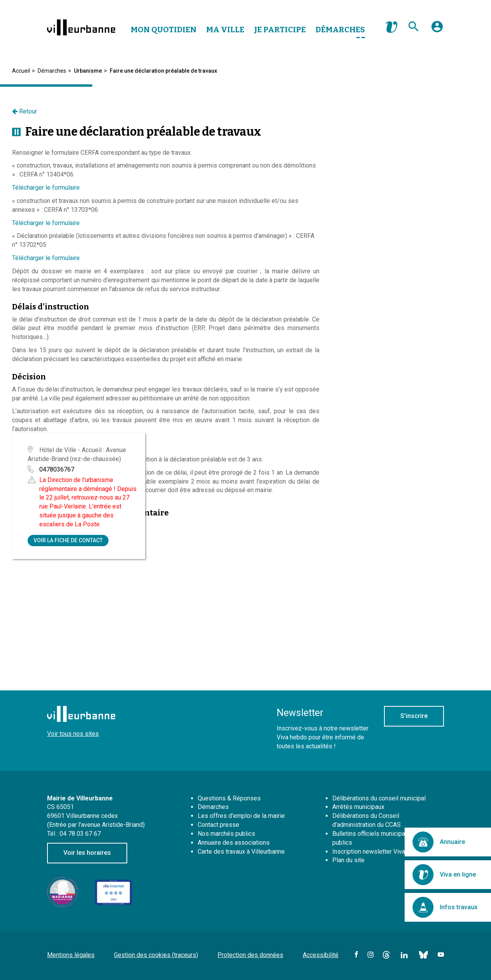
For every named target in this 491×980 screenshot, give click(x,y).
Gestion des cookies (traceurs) (156, 955)
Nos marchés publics (226, 834)
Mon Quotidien (164, 30)
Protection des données (250, 955)
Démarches (340, 30)
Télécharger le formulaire (46, 188)
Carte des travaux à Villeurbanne (241, 852)
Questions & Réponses (229, 798)
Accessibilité (321, 955)
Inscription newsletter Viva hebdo (378, 852)
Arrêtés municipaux (358, 807)
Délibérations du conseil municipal (379, 798)
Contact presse (218, 825)
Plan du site (348, 860)
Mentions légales (71, 955)
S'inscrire (414, 716)
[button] (437, 30)
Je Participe (280, 30)
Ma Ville (225, 30)
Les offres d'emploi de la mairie (241, 816)
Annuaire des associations (234, 843)
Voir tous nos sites (73, 734)
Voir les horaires (87, 853)
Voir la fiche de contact (68, 540)
